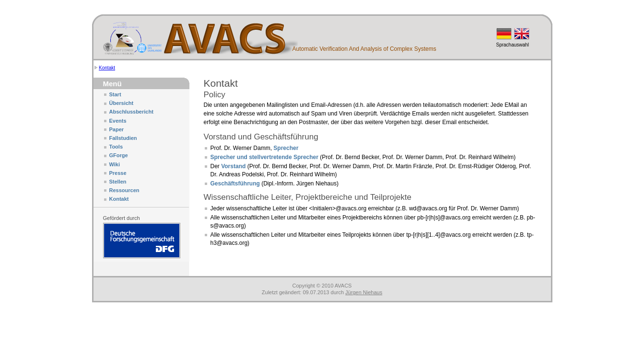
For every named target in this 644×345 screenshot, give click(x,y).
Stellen (118, 182)
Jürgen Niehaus (364, 292)
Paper (117, 129)
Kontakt (107, 68)
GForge (119, 155)
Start (115, 94)
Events (118, 121)
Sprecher (286, 148)
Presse (118, 173)
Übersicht (122, 103)
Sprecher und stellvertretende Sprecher (264, 157)
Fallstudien (123, 138)
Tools (116, 147)
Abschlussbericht (131, 112)
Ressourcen (124, 190)
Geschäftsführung (235, 184)
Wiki (115, 164)
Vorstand (233, 166)
